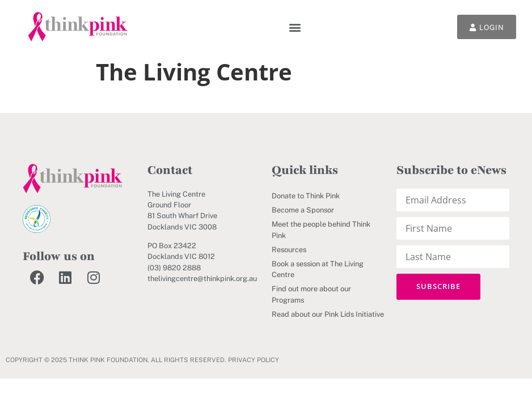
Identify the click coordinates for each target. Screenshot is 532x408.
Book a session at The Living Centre (318, 269)
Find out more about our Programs (311, 294)
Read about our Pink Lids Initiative (328, 314)
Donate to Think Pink (306, 196)
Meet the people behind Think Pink (321, 229)
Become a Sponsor (303, 210)
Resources (289, 250)
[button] (293, 27)
